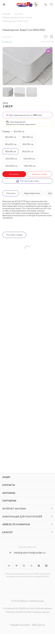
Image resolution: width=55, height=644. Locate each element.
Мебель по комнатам (16, 524)
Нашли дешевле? (18, 122)
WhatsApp (39, 566)
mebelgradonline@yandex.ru (30, 553)
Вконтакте (9, 566)
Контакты (9, 485)
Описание (11, 193)
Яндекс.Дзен (46, 566)
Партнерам (9, 501)
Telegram (16, 566)
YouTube (24, 566)
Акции (6, 477)
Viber (31, 566)
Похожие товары (14, 235)
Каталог (8, 532)
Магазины (9, 493)
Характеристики (32, 193)
